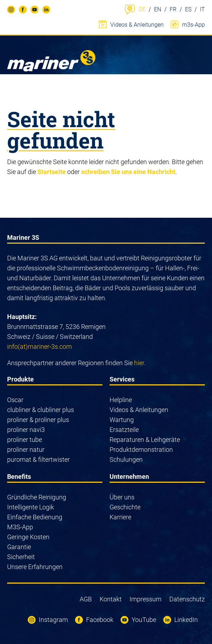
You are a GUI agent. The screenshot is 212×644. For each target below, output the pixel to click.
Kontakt (111, 599)
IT (202, 9)
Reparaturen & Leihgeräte (145, 440)
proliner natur (26, 450)
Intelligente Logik (31, 507)
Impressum (145, 599)
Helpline (121, 400)
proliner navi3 (26, 430)
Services (122, 379)
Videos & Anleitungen (137, 25)
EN (158, 9)
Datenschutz (187, 599)
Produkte (20, 379)
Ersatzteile (124, 430)
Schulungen (126, 459)
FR (173, 9)
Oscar (15, 400)
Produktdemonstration (141, 450)
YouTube (32, 10)
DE (142, 9)
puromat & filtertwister (38, 459)
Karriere (120, 517)
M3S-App (20, 527)
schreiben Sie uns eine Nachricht (128, 172)
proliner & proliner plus (38, 420)
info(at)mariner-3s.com (39, 347)
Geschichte (125, 507)
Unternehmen (129, 477)
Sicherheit (21, 557)
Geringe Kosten (28, 537)
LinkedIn (43, 10)
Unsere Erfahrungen (35, 567)
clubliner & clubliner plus (41, 410)
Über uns (122, 497)
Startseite (52, 172)
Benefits (19, 477)
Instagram (8, 10)
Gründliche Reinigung (37, 497)
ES (188, 9)
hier (139, 363)
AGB (86, 599)
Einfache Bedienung (35, 517)
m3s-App (194, 25)
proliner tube (25, 440)
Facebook (20, 10)
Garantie (19, 547)
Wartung (122, 420)
